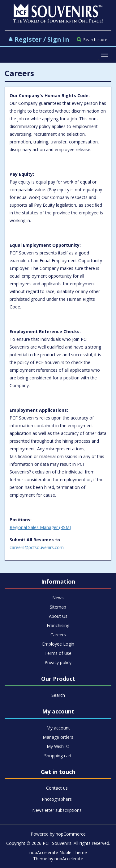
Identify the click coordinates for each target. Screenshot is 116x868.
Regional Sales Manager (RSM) (40, 527)
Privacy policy (58, 662)
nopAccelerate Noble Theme (58, 852)
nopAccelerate (69, 859)
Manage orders (58, 737)
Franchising (58, 625)
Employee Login (58, 644)
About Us (58, 616)
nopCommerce (71, 834)
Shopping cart (58, 756)
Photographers (57, 799)
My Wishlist (58, 746)
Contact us (57, 788)
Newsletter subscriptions (57, 810)
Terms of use (58, 653)
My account (58, 728)
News (58, 598)
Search (58, 695)
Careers (58, 635)
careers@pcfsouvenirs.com (37, 547)
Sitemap (58, 607)
